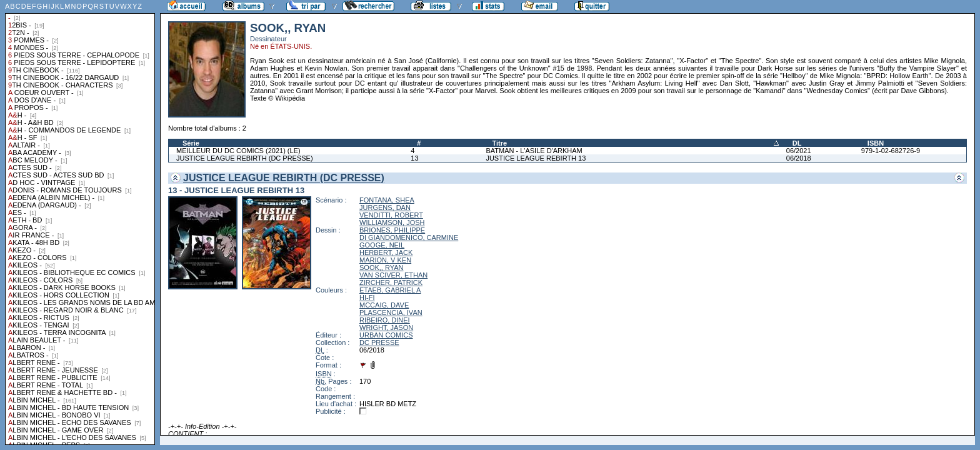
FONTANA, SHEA (387, 200)
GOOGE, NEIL (382, 245)
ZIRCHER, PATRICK (391, 282)
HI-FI (367, 297)
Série (191, 143)
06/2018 (799, 158)
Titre (499, 143)
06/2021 (799, 151)
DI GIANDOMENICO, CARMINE (409, 237)
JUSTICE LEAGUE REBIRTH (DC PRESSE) (245, 158)
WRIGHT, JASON (386, 327)
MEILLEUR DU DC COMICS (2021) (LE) (238, 151)
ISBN (876, 143)
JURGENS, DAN (385, 207)
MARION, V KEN (385, 260)
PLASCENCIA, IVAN (391, 312)
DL (797, 143)
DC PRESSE (379, 342)
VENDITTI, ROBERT (391, 215)
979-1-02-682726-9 (891, 151)
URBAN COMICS (386, 335)
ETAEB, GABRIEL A (390, 290)
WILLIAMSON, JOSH (392, 222)
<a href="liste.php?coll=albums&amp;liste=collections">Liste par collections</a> (80, 222)
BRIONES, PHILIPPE (392, 230)
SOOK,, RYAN (382, 267)
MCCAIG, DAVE (384, 305)
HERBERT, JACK (386, 252)
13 (414, 158)
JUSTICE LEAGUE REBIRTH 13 (536, 158)
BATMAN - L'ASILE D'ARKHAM (534, 151)
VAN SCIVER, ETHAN (393, 275)
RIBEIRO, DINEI (385, 320)
